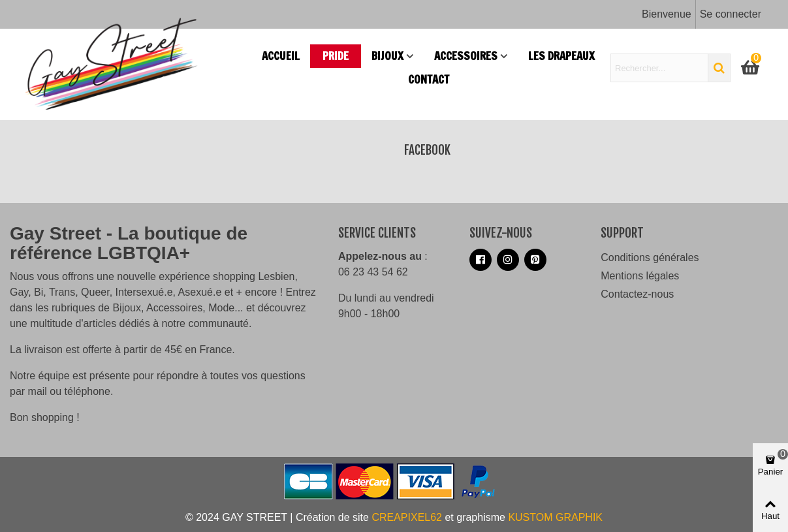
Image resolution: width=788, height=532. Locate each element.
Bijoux (387, 56)
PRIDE (336, 56)
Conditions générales (650, 258)
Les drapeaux (561, 56)
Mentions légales (640, 276)
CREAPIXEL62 (407, 517)
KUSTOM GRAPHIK (555, 517)
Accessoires (466, 56)
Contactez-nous (637, 294)
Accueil (281, 56)
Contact (429, 79)
